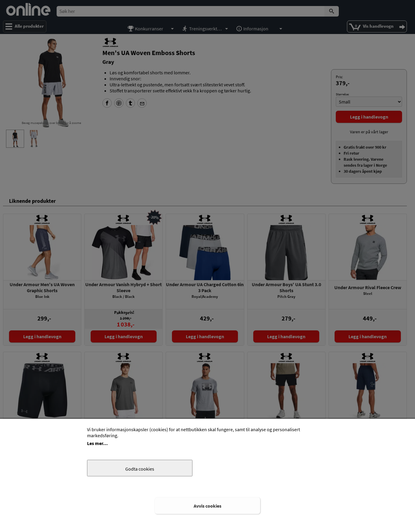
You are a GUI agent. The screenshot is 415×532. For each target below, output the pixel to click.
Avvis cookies (207, 506)
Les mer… (97, 443)
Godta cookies (140, 469)
